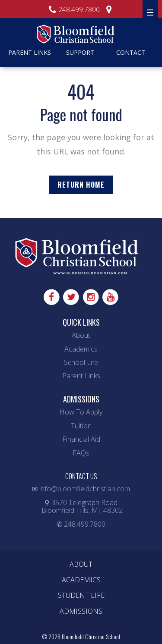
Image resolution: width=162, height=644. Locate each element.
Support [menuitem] (80, 52)
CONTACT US (81, 476)
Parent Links (81, 376)
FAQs (81, 453)
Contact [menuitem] (131, 52)
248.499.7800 (73, 9)
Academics (81, 349)
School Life (81, 362)
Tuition (81, 426)
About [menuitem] (81, 564)
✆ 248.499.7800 (81, 524)
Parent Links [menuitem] (30, 52)
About (81, 335)
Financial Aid (81, 439)
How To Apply (81, 412)
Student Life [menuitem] (81, 595)
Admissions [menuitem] (81, 611)
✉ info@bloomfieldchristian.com (81, 489)
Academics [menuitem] (81, 580)
